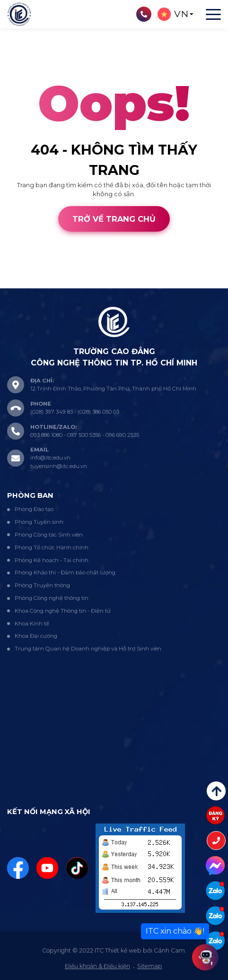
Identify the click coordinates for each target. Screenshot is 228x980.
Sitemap (150, 966)
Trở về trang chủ (114, 219)
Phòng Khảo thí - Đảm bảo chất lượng (65, 572)
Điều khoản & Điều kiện (97, 966)
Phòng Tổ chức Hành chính (52, 547)
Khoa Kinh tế (32, 624)
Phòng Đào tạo (34, 509)
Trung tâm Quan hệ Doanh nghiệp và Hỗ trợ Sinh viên (88, 649)
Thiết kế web (19, 283)
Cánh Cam (67, 283)
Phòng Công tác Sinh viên (49, 535)
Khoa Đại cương (36, 636)
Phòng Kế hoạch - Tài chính (52, 560)
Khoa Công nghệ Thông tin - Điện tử (63, 611)
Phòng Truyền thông (42, 585)
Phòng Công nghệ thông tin (52, 598)
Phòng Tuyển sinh (39, 522)
